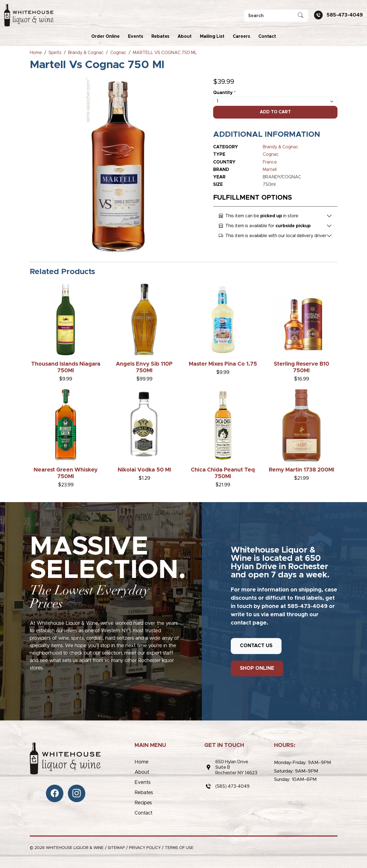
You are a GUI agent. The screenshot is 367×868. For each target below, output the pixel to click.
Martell (270, 170)
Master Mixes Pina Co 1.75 (223, 364)
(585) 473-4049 (232, 786)
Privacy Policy (145, 848)
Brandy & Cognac (281, 147)
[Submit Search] (301, 16)
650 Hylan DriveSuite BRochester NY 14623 (236, 767)
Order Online (105, 36)
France (270, 162)
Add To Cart (275, 112)
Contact (267, 36)
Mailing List (212, 36)
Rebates (160, 36)
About (185, 36)
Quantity (224, 93)
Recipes (143, 803)
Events (136, 36)
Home (142, 762)
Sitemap (116, 848)
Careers (241, 36)
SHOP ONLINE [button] (257, 668)
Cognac (271, 154)
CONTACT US (256, 646)
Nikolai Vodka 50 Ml (144, 470)
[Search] (276, 16)
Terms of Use (179, 848)
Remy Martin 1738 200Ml (302, 470)
